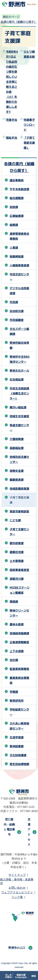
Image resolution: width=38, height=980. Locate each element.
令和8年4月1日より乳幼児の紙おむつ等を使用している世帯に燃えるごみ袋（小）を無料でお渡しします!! (12, 82)
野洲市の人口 (17, 948)
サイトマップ (17, 875)
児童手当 (12, 120)
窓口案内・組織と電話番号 (9, 827)
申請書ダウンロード (29, 125)
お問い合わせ (17, 888)
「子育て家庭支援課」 (29, 143)
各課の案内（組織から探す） (19, 22)
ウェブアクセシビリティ (17, 892)
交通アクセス (29, 832)
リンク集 (17, 897)
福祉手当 (12, 138)
